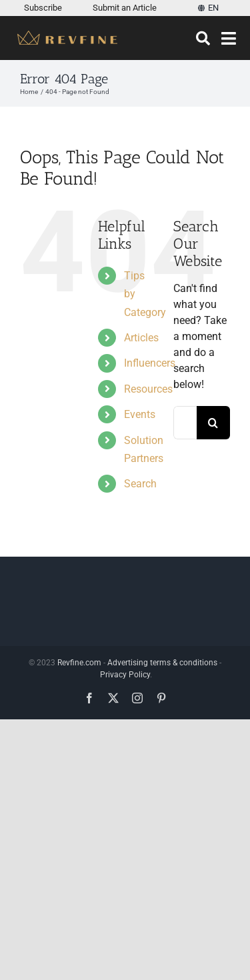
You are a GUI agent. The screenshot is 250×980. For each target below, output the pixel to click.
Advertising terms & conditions (162, 663)
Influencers (150, 363)
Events (140, 414)
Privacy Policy (125, 675)
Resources (148, 389)
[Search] (203, 39)
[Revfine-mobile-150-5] (67, 36)
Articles (141, 338)
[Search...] (185, 423)
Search (140, 484)
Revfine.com (79, 663)
